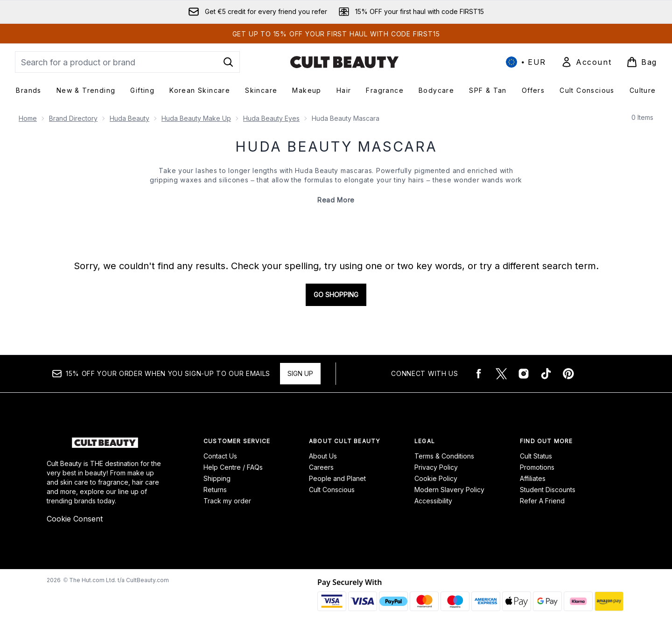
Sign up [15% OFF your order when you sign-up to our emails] (300, 373)
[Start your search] (127, 62)
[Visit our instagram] (524, 374)
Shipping (217, 478)
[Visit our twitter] (501, 374)
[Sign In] (586, 62)
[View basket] (642, 62)
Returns (215, 490)
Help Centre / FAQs (233, 467)
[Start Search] (228, 62)
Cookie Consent (75, 519)
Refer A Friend (542, 501)
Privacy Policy (436, 467)
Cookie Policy (436, 478)
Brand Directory (73, 118)
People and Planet (337, 478)
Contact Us (220, 456)
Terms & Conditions (444, 456)
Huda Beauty (129, 118)
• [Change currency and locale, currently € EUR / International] (526, 62)
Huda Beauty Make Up (196, 118)
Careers (321, 467)
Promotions (537, 467)
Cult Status (536, 456)
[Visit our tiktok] (546, 374)
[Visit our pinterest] (568, 374)
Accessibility (433, 501)
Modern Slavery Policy (449, 490)
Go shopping (336, 295)
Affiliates (533, 478)
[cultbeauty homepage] (344, 62)
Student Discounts (548, 490)
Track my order (227, 501)
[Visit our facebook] (479, 374)
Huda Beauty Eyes (271, 118)
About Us (323, 456)
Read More (336, 200)
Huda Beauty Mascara (336, 146)
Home (28, 118)
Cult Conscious (332, 490)
